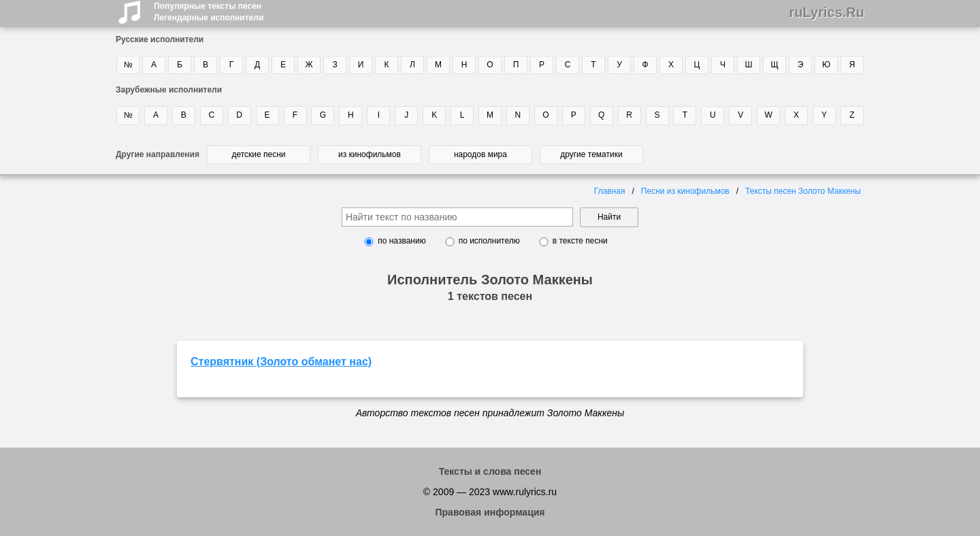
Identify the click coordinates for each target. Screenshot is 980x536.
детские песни (258, 154)
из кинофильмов (370, 154)
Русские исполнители (160, 39)
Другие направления (158, 154)
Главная (610, 191)
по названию (402, 241)
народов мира (480, 154)
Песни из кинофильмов (685, 191)
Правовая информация (490, 512)
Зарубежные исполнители (169, 90)
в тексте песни (580, 241)
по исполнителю (489, 241)
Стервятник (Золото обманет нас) (281, 362)
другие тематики (591, 154)
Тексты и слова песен (490, 471)
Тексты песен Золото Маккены (803, 191)
